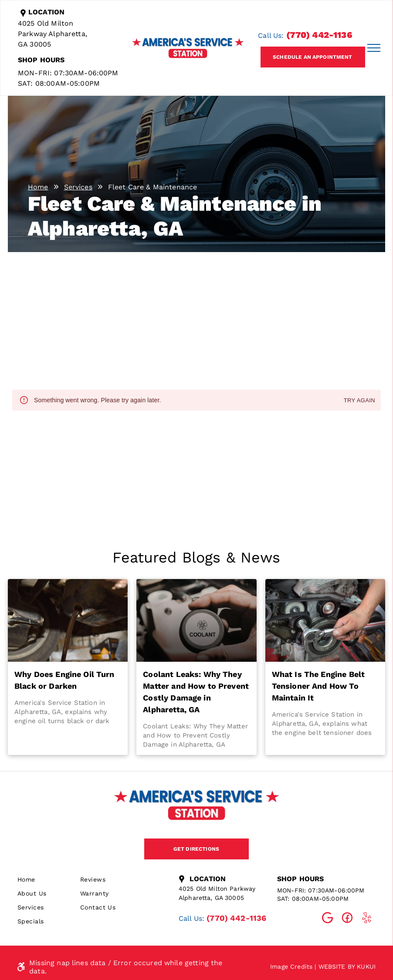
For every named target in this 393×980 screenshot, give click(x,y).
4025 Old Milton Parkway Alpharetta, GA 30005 (53, 34)
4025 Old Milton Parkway (217, 889)
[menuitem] (49, 879)
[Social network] (328, 919)
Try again (359, 401)
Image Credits (291, 967)
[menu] (374, 48)
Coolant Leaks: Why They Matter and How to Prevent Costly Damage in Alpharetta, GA (196, 692)
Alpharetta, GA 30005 (211, 898)
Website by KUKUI (347, 967)
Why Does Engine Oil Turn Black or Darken (64, 680)
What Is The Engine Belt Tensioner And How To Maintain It (318, 686)
